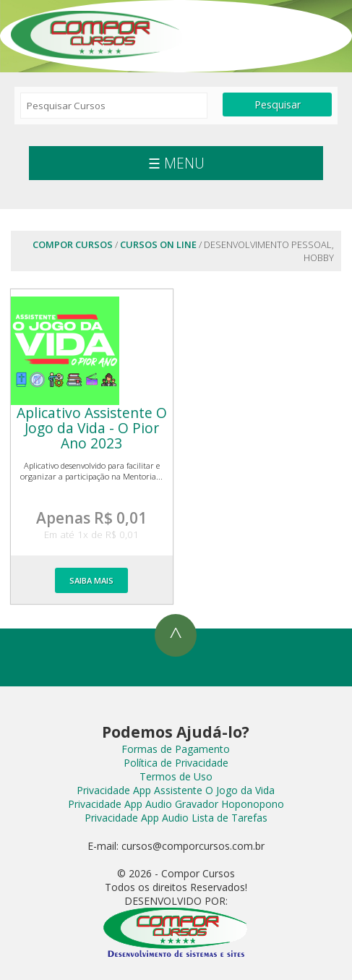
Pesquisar (278, 105)
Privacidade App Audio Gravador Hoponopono (176, 804)
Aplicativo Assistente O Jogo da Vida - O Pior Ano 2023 (92, 428)
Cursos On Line (158, 244)
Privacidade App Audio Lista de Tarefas (176, 818)
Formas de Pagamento (176, 749)
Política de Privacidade (176, 763)
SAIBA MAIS (91, 580)
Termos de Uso (176, 776)
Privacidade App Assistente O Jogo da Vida (176, 790)
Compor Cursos (98, 33)
